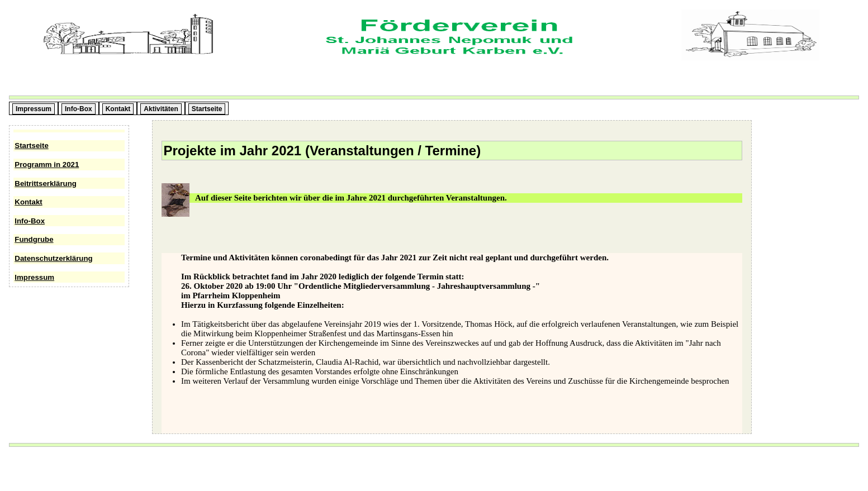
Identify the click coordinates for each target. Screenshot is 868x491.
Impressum (34, 277)
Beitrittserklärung (46, 183)
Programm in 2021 (47, 165)
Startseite (31, 146)
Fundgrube (34, 239)
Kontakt (28, 202)
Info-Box (30, 221)
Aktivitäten (161, 109)
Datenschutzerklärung (53, 258)
